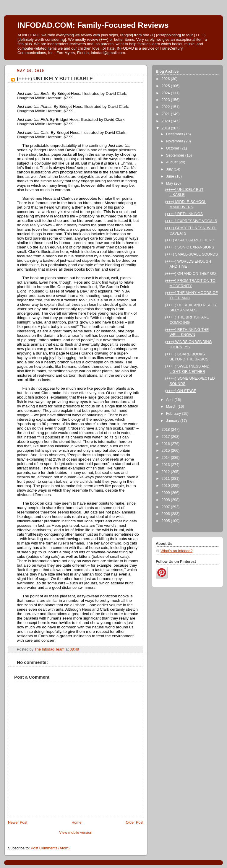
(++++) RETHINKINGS (184, 214)
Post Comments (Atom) (50, 848)
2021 (166, 114)
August (172, 162)
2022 (166, 107)
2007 (166, 507)
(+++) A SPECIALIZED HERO (190, 240)
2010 (166, 486)
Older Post (134, 823)
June (171, 176)
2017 (166, 437)
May (170, 183)
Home (77, 823)
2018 (166, 430)
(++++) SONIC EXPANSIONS (190, 247)
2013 (166, 465)
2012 (166, 472)
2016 (166, 444)
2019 (166, 128)
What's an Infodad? (176, 551)
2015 (166, 451)
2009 (166, 493)
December (175, 134)
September (176, 155)
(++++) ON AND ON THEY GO (191, 274)
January (173, 421)
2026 (166, 79)
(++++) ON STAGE (181, 391)
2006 (166, 514)
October (173, 148)
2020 (166, 121)
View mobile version (76, 833)
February (174, 414)
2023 (166, 100)
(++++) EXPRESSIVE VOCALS (191, 221)
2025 (166, 86)
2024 (166, 93)
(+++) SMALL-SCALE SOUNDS (192, 254)
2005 (166, 521)
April (170, 400)
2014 (166, 458)
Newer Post (18, 823)
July (170, 169)
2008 (166, 500)
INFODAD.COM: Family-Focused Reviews (93, 25)
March (172, 407)
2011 (166, 479)
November (175, 141)
